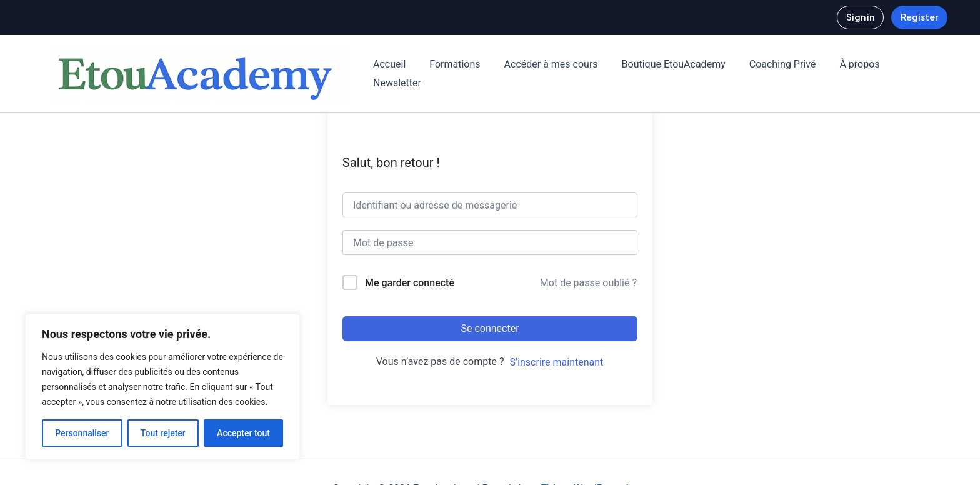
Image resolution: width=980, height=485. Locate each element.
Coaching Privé (766, 64)
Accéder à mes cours (542, 64)
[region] (162, 387)
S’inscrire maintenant (556, 362)
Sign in (860, 17)
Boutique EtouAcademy (661, 64)
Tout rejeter (163, 433)
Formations (449, 64)
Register (919, 17)
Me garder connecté (410, 283)
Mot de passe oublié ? (588, 283)
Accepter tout (243, 433)
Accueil (387, 64)
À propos (839, 64)
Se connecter (490, 328)
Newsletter (395, 83)
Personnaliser (82, 433)
